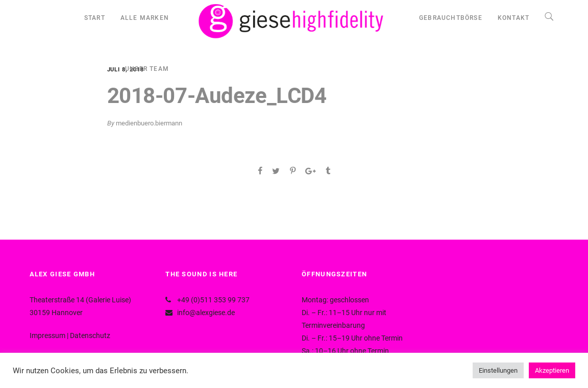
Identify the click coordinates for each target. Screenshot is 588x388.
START (95, 18)
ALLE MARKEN (145, 18)
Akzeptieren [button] (552, 370)
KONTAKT (513, 18)
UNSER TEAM (147, 69)
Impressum (47, 335)
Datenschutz (90, 335)
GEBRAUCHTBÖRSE (451, 18)
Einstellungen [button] (498, 370)
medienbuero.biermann (149, 123)
